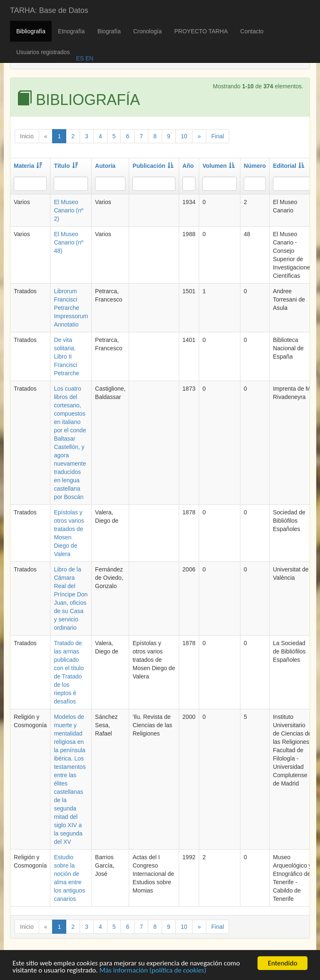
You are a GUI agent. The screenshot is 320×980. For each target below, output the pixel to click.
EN (89, 58)
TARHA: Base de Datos (49, 10)
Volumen (219, 166)
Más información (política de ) (153, 971)
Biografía (109, 31)
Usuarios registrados (43, 52)
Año (188, 166)
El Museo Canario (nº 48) (68, 242)
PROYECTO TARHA (201, 31)
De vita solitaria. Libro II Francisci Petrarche (66, 357)
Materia (28, 166)
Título (66, 166)
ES (80, 58)
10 (184, 136)
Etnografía (71, 31)
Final (217, 136)
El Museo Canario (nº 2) (68, 210)
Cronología (148, 31)
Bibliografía (31, 31)
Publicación (153, 166)
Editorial (289, 166)
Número (255, 166)
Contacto (252, 31)
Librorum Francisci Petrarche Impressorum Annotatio (71, 308)
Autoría (105, 166)
